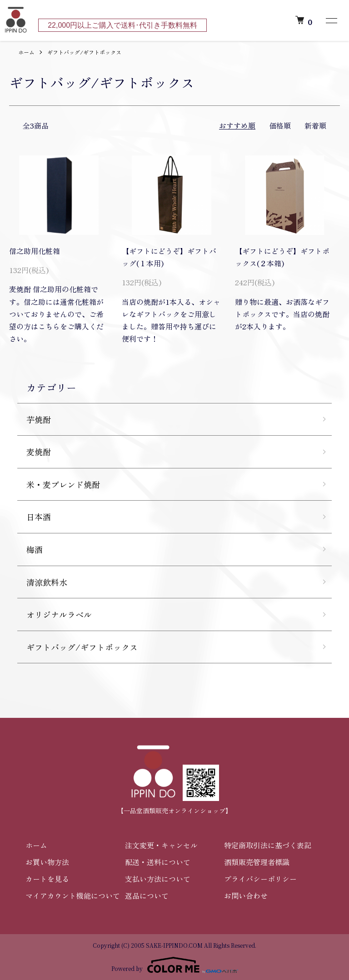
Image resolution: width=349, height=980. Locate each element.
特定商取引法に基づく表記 (268, 845)
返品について (147, 895)
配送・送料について (158, 862)
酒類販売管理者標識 (257, 862)
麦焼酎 (39, 452)
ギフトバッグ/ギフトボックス (84, 52)
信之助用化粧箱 (35, 251)
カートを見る (47, 879)
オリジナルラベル (59, 614)
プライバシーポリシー (260, 879)
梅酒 (35, 549)
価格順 (280, 125)
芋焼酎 (39, 419)
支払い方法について (158, 879)
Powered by (175, 965)
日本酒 (39, 517)
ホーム (26, 52)
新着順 (315, 125)
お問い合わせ (246, 895)
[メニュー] (331, 20)
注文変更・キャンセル (161, 845)
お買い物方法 (47, 862)
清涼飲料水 (47, 582)
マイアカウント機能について (73, 895)
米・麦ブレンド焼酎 (63, 484)
